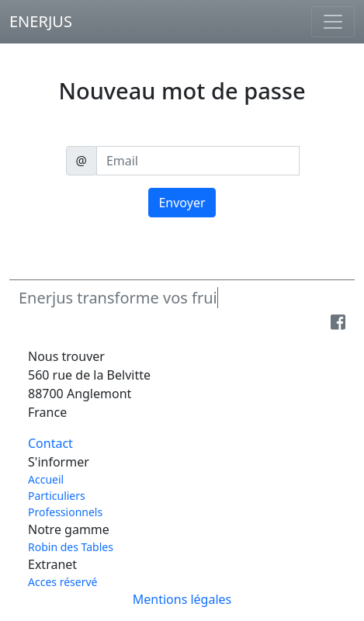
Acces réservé (62, 582)
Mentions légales (182, 599)
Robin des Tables (71, 547)
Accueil (46, 479)
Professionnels (65, 512)
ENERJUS (41, 21)
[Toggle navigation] (333, 22)
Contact (50, 443)
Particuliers (57, 496)
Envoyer (182, 203)
